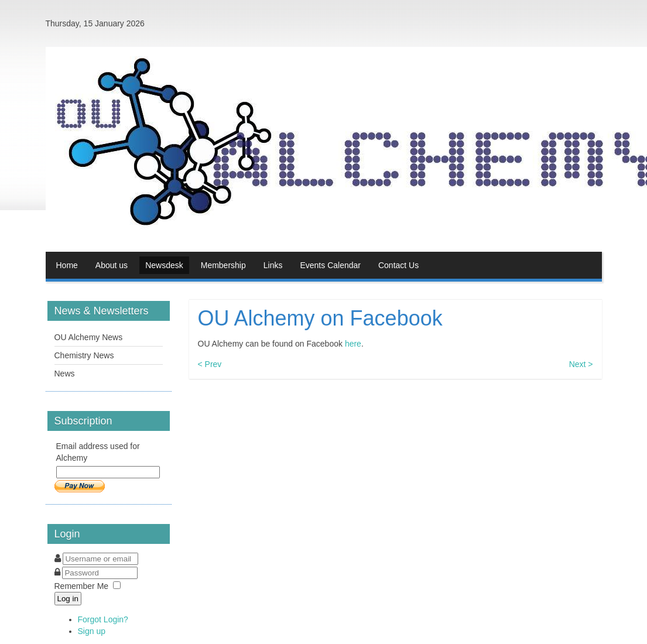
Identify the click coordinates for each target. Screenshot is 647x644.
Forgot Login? (103, 619)
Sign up (92, 631)
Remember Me (82, 586)
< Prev (210, 364)
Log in (68, 599)
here (353, 344)
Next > (581, 364)
